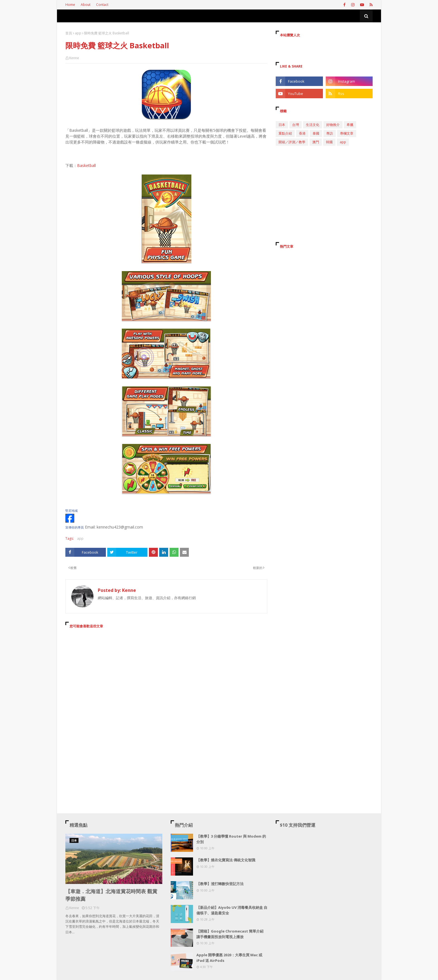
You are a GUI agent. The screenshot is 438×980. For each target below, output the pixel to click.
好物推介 (333, 125)
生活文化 (313, 125)
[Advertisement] (166, 684)
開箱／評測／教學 (292, 142)
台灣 (296, 125)
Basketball (86, 165)
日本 (282, 125)
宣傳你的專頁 (75, 527)
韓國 (329, 142)
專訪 (330, 133)
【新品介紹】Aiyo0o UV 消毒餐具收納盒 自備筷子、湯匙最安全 (232, 910)
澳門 (316, 142)
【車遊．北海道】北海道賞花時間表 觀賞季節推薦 (111, 895)
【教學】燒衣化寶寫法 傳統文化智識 (226, 860)
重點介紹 (285, 133)
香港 (302, 133)
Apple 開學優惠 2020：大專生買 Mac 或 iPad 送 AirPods (229, 958)
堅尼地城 (72, 511)
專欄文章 (347, 133)
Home (70, 5)
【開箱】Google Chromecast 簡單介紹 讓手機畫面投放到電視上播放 (230, 934)
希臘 (350, 125)
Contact (102, 5)
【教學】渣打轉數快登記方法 (220, 884)
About (86, 5)
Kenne (74, 58)
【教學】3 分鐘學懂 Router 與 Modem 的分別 (231, 839)
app (78, 33)
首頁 (69, 33)
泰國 (316, 133)
